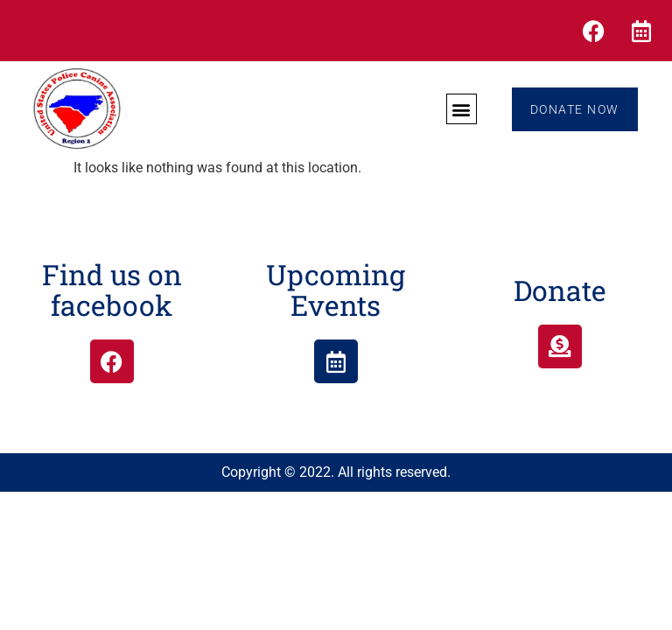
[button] (461, 109)
